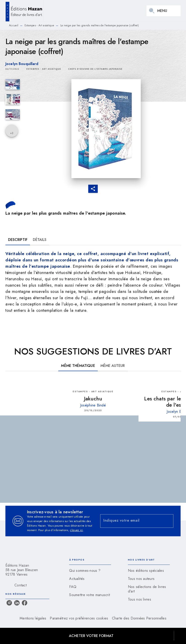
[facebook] (25, 603)
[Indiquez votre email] (131, 521)
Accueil (14, 25)
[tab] (18, 240)
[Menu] (163, 11)
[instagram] (9, 603)
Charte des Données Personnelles (139, 618)
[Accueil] (24, 11)
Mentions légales (33, 618)
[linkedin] (17, 603)
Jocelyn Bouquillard (22, 64)
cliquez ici (76, 530)
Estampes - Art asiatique (39, 25)
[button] (44, 69)
